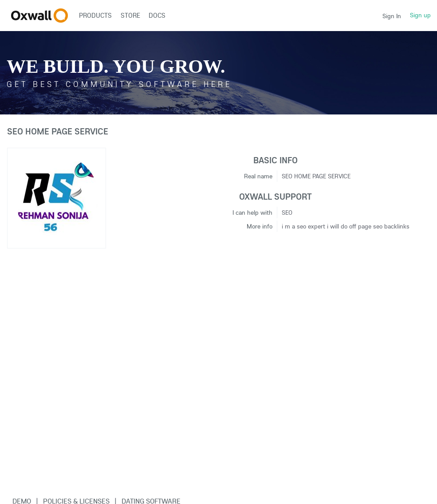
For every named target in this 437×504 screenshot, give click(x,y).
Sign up (420, 15)
